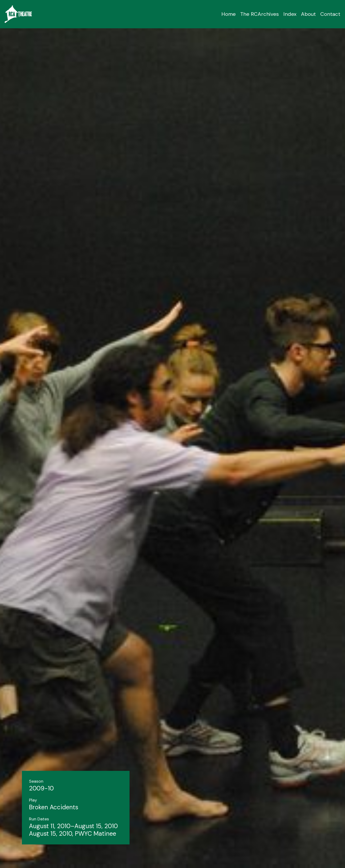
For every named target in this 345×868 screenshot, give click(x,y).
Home (229, 14)
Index (290, 14)
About (308, 14)
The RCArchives (260, 14)
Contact (330, 14)
